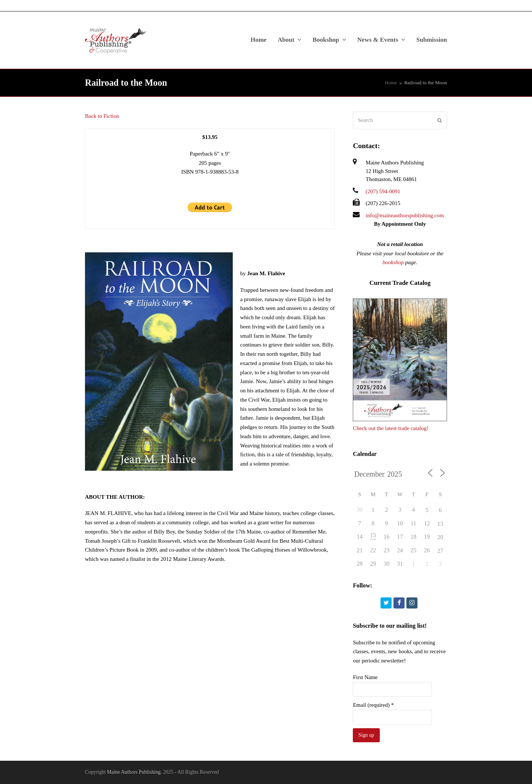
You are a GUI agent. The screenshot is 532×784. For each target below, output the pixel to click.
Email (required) (373, 705)
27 (440, 551)
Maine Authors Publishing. (135, 772)
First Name (365, 677)
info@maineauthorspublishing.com (405, 215)
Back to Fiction (102, 116)
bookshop (393, 262)
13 (440, 524)
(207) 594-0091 (383, 191)
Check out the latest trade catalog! (391, 428)
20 (440, 537)
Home (391, 83)
